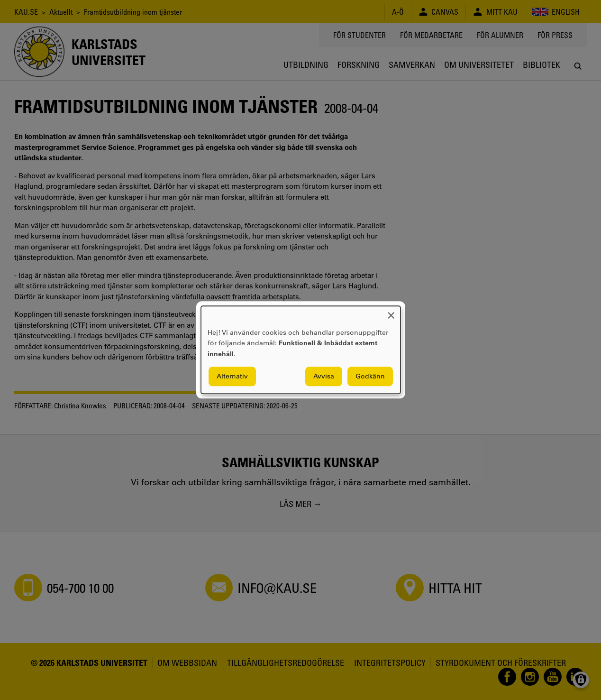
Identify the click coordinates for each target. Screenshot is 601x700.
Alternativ (232, 377)
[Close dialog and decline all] (391, 312)
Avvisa (324, 377)
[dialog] (301, 350)
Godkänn (370, 377)
